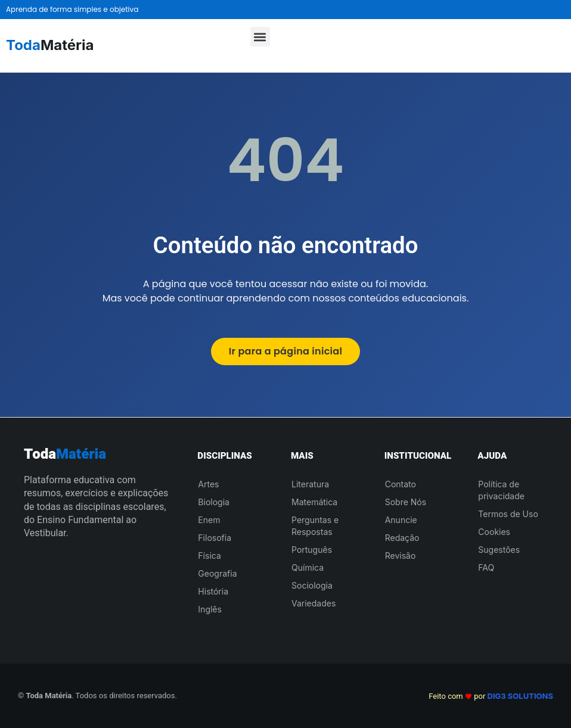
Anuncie (401, 520)
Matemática (314, 502)
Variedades (314, 603)
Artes (208, 484)
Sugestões (499, 550)
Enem (209, 520)
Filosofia (215, 538)
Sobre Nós (406, 502)
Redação (402, 538)
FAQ (486, 567)
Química (308, 567)
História (213, 591)
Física (209, 556)
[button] (260, 37)
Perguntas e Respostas (315, 526)
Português (312, 550)
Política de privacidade (501, 490)
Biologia (214, 502)
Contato (401, 484)
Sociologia (312, 585)
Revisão (401, 556)
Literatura (310, 484)
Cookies (494, 532)
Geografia (217, 573)
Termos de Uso (508, 514)
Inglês (210, 609)
